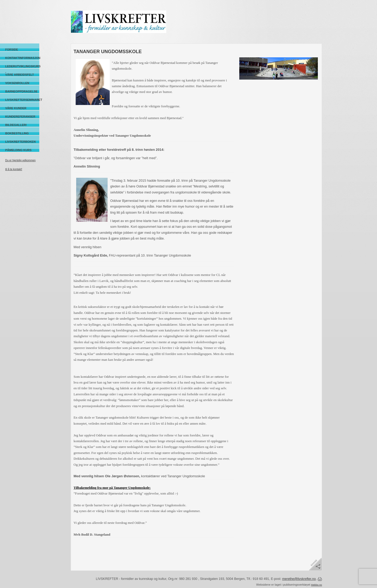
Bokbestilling (17, 133)
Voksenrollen (17, 83)
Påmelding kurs (18, 150)
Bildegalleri (16, 125)
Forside (12, 49)
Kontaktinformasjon (22, 58)
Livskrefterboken (20, 142)
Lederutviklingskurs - (22, 66)
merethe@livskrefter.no (299, 579)
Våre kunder (16, 108)
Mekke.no (317, 585)
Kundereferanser (20, 117)
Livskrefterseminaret (22, 100)
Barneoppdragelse (21, 91)
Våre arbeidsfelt (20, 75)
